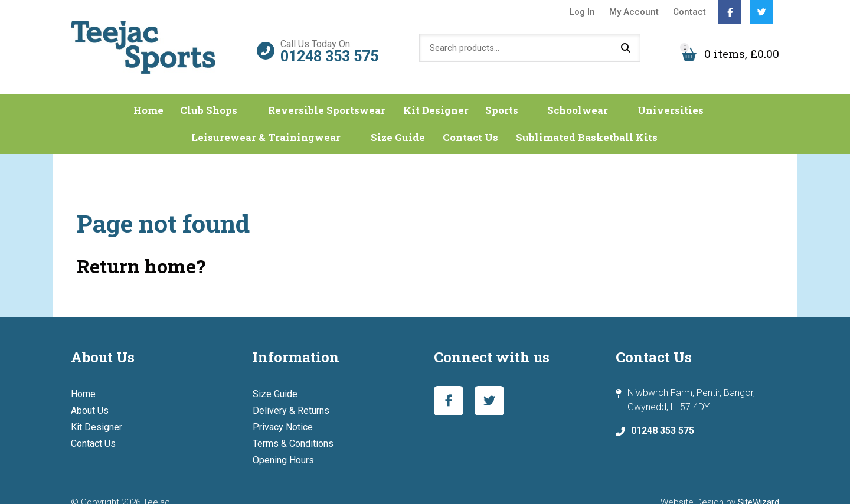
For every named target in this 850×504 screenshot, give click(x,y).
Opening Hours (283, 445)
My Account (634, 12)
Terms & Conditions (293, 429)
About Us (90, 396)
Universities (660, 94)
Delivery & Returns (291, 396)
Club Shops (235, 94)
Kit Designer (454, 94)
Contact (689, 12)
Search (626, 44)
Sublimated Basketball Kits (585, 122)
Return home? (141, 251)
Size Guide (387, 122)
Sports (520, 94)
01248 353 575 (329, 48)
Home (175, 94)
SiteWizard (759, 487)
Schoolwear (581, 94)
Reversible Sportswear (341, 94)
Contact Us (463, 122)
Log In (582, 12)
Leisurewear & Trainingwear (266, 122)
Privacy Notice (283, 412)
